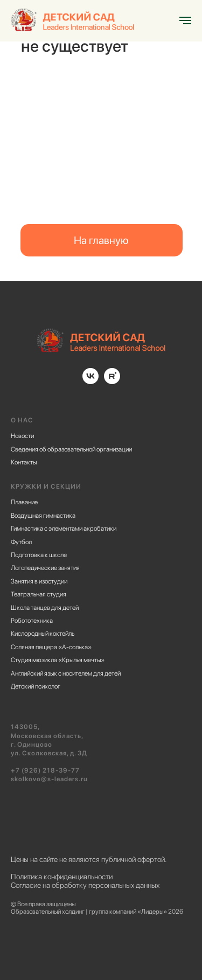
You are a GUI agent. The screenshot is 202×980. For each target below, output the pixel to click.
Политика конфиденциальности (62, 877)
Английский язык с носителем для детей (66, 673)
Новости (22, 436)
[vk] (90, 381)
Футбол (21, 542)
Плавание (24, 502)
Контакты (24, 462)
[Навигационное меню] (185, 20)
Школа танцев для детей (45, 608)
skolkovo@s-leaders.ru (49, 779)
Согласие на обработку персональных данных (85, 885)
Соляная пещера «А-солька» (51, 647)
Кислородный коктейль (43, 634)
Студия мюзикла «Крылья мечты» (58, 660)
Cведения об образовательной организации (71, 449)
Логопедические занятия (45, 568)
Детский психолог (36, 686)
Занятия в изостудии (39, 581)
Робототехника (32, 621)
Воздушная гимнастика (43, 516)
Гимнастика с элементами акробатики (64, 529)
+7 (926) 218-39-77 (45, 770)
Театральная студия (39, 594)
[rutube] (112, 381)
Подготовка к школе (39, 555)
